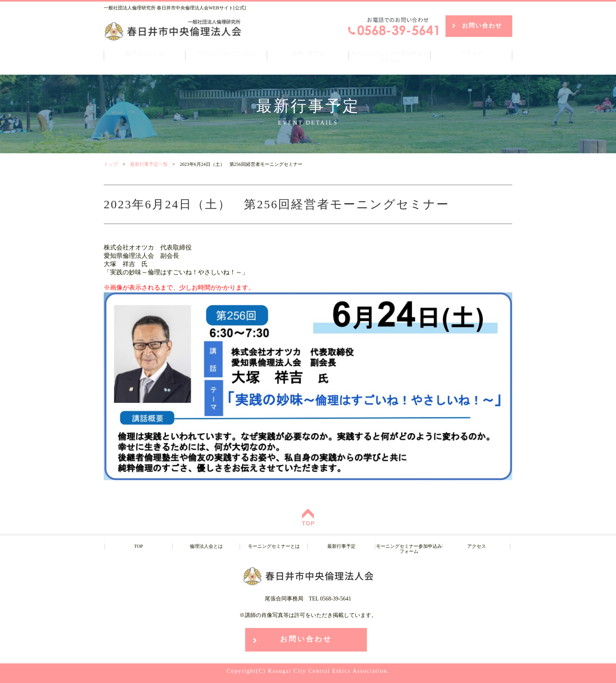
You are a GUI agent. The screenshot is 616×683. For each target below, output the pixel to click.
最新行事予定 (308, 53)
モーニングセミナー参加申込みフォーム (390, 57)
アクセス (471, 53)
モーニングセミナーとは (226, 53)
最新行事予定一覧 (149, 164)
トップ (111, 164)
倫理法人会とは (145, 53)
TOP (138, 546)
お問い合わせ (482, 26)
